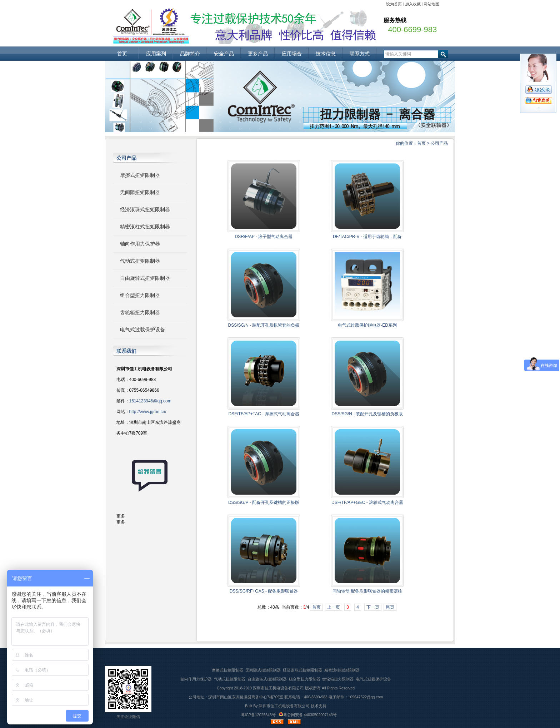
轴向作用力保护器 (140, 244)
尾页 (390, 607)
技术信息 (326, 54)
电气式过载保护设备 (142, 330)
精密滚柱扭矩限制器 (342, 670)
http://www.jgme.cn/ (148, 412)
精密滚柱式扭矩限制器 (145, 227)
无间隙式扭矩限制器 (263, 670)
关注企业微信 (128, 717)
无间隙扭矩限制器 (140, 192)
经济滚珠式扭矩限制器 (145, 209)
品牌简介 (190, 54)
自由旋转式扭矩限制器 (145, 278)
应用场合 (292, 54)
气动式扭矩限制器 (140, 261)
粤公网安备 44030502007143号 (308, 715)
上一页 (334, 607)
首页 (122, 54)
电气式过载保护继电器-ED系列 (367, 325)
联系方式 (360, 54)
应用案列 (156, 54)
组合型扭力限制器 (140, 295)
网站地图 (431, 4)
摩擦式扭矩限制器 (140, 175)
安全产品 (224, 54)
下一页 (373, 607)
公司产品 (439, 143)
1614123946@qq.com (150, 401)
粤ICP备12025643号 (258, 715)
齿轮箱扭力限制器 (140, 312)
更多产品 (258, 54)
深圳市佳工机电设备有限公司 (278, 688)
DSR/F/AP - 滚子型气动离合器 (264, 237)
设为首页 (394, 4)
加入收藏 (413, 4)
